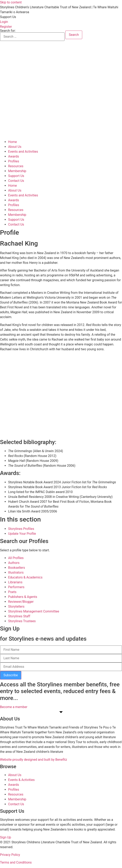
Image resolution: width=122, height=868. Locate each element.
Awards (13, 156)
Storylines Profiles (21, 529)
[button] (8, 17)
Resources (16, 166)
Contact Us (16, 181)
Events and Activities (23, 152)
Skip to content (11, 2)
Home (12, 142)
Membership (17, 171)
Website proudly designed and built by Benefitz (33, 760)
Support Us (16, 176)
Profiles (14, 161)
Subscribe (11, 675)
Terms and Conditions (16, 862)
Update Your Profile (22, 534)
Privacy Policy (10, 855)
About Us (15, 147)
